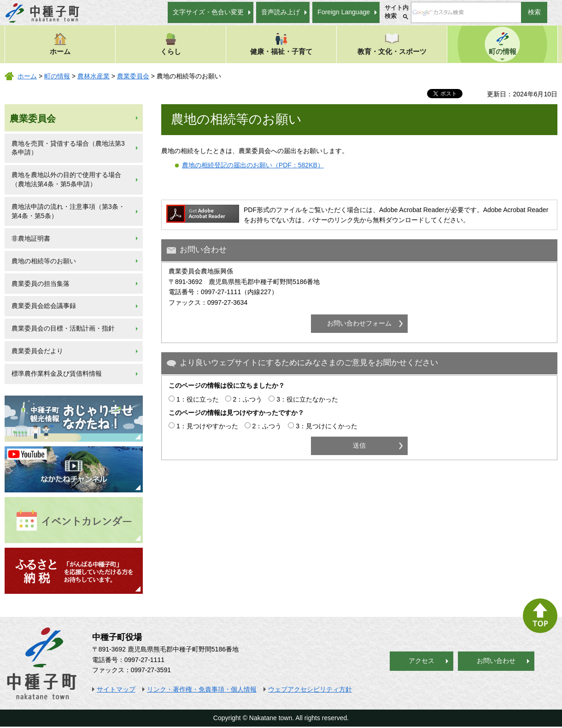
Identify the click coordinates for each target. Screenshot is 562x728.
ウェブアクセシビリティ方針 (310, 689)
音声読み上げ (281, 12)
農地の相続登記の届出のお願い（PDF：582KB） (253, 165)
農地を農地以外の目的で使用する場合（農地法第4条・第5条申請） (66, 179)
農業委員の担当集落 (41, 284)
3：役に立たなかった (307, 399)
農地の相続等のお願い (44, 261)
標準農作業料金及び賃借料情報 (57, 373)
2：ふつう (248, 399)
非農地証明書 (31, 238)
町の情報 (503, 44)
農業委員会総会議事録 (44, 306)
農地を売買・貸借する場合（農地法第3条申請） (68, 148)
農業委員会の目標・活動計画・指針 (63, 328)
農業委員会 (133, 76)
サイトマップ (116, 689)
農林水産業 (94, 76)
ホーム (60, 44)
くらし (171, 44)
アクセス (421, 661)
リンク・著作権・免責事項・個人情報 (202, 689)
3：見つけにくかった (327, 426)
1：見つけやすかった (207, 426)
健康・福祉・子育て (281, 44)
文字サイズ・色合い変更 (208, 12)
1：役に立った (198, 399)
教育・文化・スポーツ (392, 44)
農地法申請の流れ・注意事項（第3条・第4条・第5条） (68, 211)
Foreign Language (344, 12)
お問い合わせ (496, 661)
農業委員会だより (37, 351)
